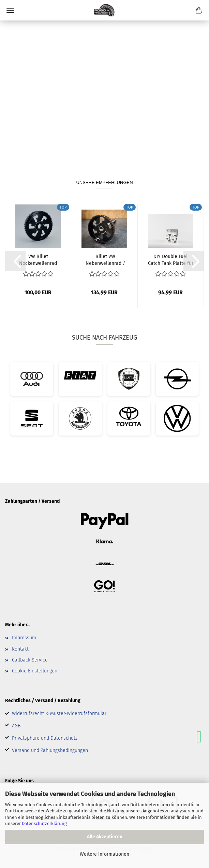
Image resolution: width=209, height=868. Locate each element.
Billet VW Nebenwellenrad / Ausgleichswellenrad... (105, 259)
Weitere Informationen (104, 854)
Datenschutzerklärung (44, 823)
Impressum (24, 638)
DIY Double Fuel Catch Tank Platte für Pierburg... (171, 259)
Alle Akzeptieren (105, 837)
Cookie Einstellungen (35, 671)
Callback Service (30, 660)
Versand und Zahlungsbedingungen (50, 750)
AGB (16, 726)
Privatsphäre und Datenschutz (45, 738)
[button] (15, 261)
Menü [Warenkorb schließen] (10, 10)
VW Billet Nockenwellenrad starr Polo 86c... (38, 259)
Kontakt (20, 649)
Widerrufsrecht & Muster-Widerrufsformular (59, 714)
